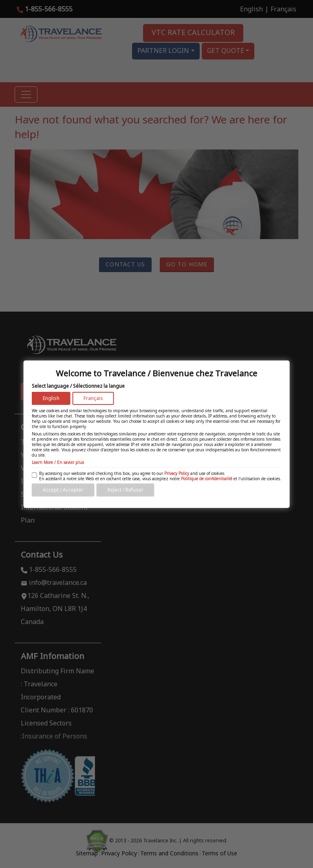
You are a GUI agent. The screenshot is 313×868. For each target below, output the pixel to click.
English (51, 398)
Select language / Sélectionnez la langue (78, 386)
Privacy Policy (177, 473)
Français (93, 398)
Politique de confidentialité (207, 479)
